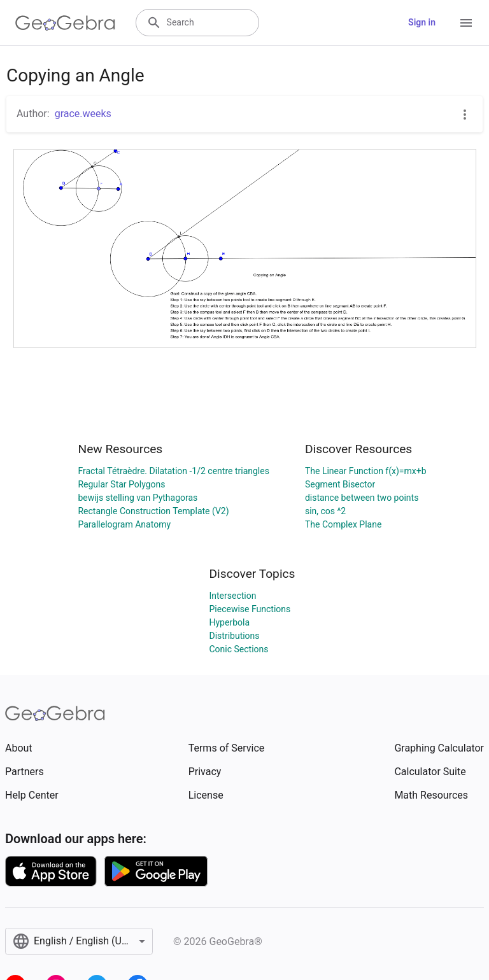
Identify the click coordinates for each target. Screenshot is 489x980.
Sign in (422, 22)
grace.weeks (83, 114)
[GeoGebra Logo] (65, 23)
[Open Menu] (466, 23)
